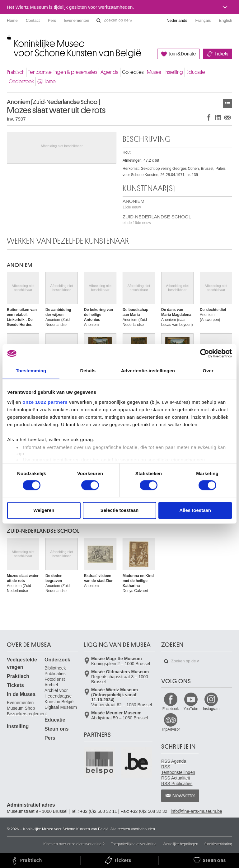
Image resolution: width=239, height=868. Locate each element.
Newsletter (184, 796)
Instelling (174, 72)
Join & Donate (182, 54)
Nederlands (177, 20)
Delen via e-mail (227, 117)
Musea (154, 72)
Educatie (196, 72)
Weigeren (44, 510)
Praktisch (16, 72)
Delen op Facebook (209, 117)
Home (12, 20)
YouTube (191, 709)
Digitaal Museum (61, 707)
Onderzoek (21, 81)
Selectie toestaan (120, 510)
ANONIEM (134, 204)
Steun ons (56, 729)
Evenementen (77, 20)
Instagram (211, 709)
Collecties (133, 72)
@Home (47, 81)
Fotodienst (55, 679)
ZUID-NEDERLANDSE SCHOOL (157, 219)
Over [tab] (208, 371)
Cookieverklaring (218, 844)
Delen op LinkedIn (218, 117)
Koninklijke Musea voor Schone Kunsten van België (8, 40)
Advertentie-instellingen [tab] (148, 371)
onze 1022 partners (45, 402)
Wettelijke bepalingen (180, 844)
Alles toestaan (195, 510)
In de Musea (21, 694)
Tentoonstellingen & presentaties (63, 72)
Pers (52, 20)
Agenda (110, 72)
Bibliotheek (55, 668)
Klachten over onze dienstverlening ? (74, 844)
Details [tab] (88, 371)
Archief (51, 685)
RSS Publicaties (177, 784)
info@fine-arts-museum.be (197, 811)
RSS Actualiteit (176, 778)
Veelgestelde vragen (22, 663)
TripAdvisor (171, 729)
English (225, 20)
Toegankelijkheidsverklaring (134, 844)
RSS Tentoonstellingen (178, 770)
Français (203, 20)
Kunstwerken (227, 104)
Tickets (221, 54)
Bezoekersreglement (27, 714)
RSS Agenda (174, 761)
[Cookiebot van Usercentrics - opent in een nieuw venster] (205, 353)
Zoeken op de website (99, 21)
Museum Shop (21, 708)
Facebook (171, 709)
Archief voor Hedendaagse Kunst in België (59, 696)
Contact (33, 20)
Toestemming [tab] (31, 371)
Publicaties (55, 674)
